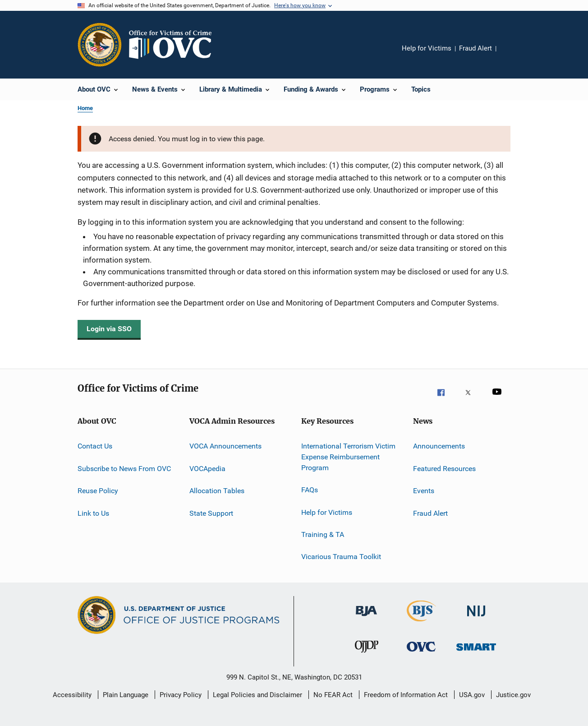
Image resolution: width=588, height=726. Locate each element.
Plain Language (126, 695)
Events (424, 491)
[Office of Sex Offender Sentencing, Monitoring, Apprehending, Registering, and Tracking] (476, 657)
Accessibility (72, 695)
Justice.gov (513, 695)
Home (85, 108)
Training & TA (323, 534)
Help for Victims (427, 48)
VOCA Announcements (225, 446)
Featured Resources (444, 469)
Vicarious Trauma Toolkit (341, 557)
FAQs (310, 490)
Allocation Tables (217, 491)
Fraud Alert (475, 48)
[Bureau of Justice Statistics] (421, 623)
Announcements (439, 446)
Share (510, 55)
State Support (211, 513)
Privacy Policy (181, 695)
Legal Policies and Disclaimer (257, 695)
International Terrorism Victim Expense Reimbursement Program (348, 457)
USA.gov (472, 695)
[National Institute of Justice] (476, 621)
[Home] (174, 45)
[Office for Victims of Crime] (421, 657)
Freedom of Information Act (406, 695)
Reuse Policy (98, 491)
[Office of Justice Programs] (100, 45)
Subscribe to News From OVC (124, 469)
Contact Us (95, 446)
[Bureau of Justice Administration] (366, 621)
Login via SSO (109, 329)
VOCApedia (207, 469)
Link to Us (93, 513)
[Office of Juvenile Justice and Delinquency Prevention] (367, 657)
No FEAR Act (333, 695)
